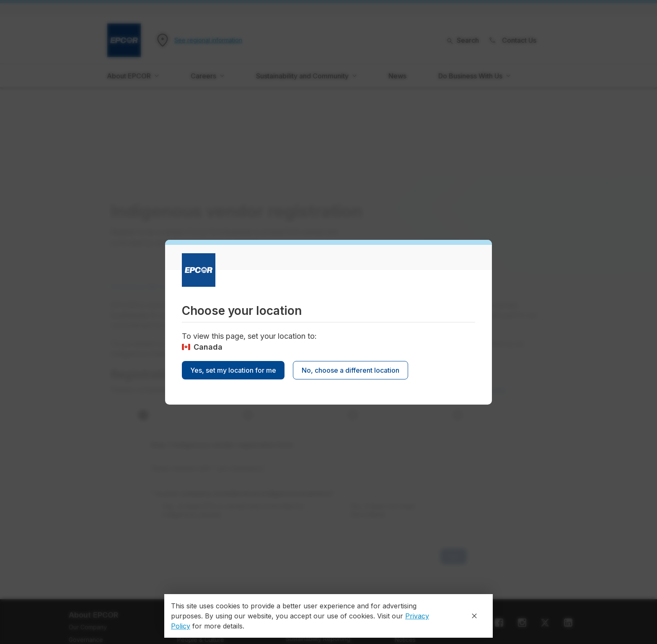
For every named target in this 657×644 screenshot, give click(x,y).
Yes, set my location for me (233, 370)
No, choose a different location (350, 370)
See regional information (208, 40)
